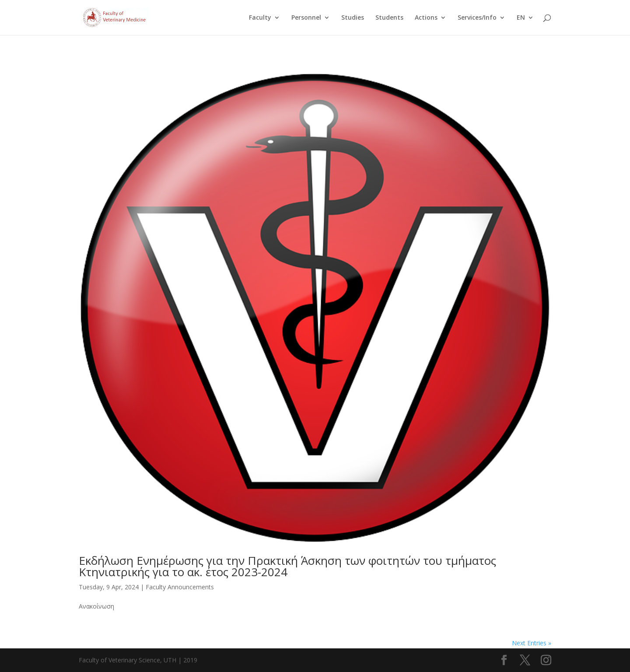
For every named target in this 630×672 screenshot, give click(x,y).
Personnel (306, 18)
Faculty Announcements (180, 587)
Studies (353, 18)
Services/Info (477, 18)
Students (389, 18)
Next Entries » (532, 643)
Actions (426, 18)
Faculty (260, 18)
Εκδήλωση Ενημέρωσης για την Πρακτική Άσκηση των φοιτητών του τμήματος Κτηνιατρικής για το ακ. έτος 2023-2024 (289, 566)
